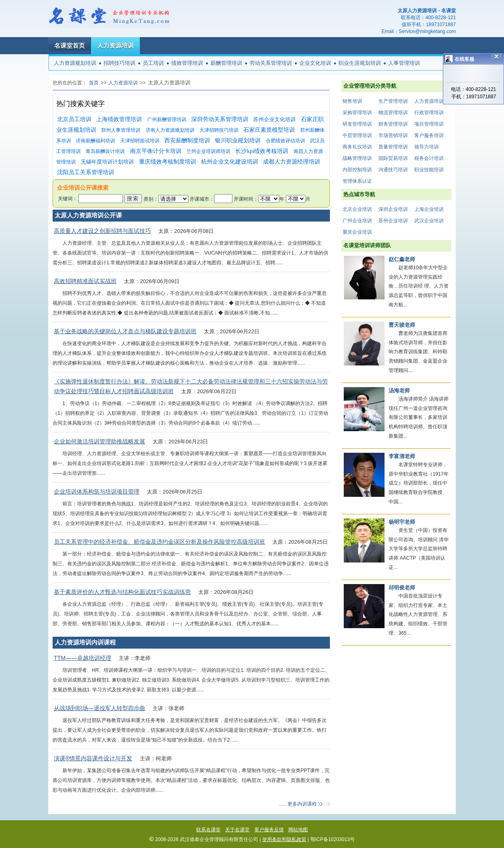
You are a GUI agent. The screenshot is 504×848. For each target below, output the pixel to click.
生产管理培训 (393, 101)
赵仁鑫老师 (402, 259)
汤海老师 (399, 391)
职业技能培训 (429, 170)
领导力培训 (427, 147)
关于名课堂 (237, 830)
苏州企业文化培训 (274, 119)
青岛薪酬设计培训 (105, 151)
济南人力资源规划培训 (170, 130)
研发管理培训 (357, 124)
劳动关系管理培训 (271, 63)
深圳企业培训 (393, 209)
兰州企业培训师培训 (208, 151)
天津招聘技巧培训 (219, 130)
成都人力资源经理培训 (292, 162)
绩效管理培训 (187, 63)
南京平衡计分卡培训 (156, 151)
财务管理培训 (393, 124)
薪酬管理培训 (226, 63)
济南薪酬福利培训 (95, 141)
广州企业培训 (357, 221)
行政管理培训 (429, 113)
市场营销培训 (393, 135)
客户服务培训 (429, 135)
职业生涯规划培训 (360, 63)
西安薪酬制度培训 (187, 141)
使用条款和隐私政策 (284, 839)
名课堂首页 (70, 45)
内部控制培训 (357, 170)
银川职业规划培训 (238, 141)
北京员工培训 (74, 119)
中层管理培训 (357, 135)
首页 (94, 83)
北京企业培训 (357, 209)
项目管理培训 (429, 124)
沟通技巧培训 (393, 170)
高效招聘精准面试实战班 (85, 281)
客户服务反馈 (269, 830)
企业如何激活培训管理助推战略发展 (99, 441)
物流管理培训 (393, 113)
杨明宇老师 (402, 522)
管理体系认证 (357, 181)
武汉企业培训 (429, 221)
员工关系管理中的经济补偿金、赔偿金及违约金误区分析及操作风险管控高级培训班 (159, 542)
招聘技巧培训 (119, 63)
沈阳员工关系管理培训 (86, 172)
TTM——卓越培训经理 (83, 658)
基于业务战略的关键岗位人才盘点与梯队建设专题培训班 (125, 331)
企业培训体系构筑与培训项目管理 (97, 492)
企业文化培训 (315, 63)
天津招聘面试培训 (140, 141)
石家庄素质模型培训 (269, 130)
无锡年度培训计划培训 (107, 162)
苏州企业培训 (393, 221)
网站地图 (298, 830)
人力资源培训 (115, 45)
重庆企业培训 (357, 232)
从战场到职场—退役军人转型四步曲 (99, 708)
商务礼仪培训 (357, 147)
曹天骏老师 (402, 325)
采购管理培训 (357, 113)
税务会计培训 (429, 158)
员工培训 (153, 63)
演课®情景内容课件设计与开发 (93, 758)
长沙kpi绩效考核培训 (262, 151)
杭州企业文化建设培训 (230, 162)
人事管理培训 (404, 63)
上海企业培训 (429, 209)
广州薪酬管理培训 (167, 120)
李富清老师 (402, 456)
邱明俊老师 (402, 588)
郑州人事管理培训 (121, 130)
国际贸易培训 (393, 158)
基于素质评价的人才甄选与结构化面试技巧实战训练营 (122, 592)
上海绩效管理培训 (119, 119)
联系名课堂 (208, 830)
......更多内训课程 (298, 804)
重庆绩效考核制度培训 (168, 162)
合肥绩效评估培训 (285, 141)
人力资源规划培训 (75, 63)
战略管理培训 (357, 158)
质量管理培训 (393, 147)
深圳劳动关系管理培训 (220, 119)
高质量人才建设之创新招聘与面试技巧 (102, 231)
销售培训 (352, 101)
